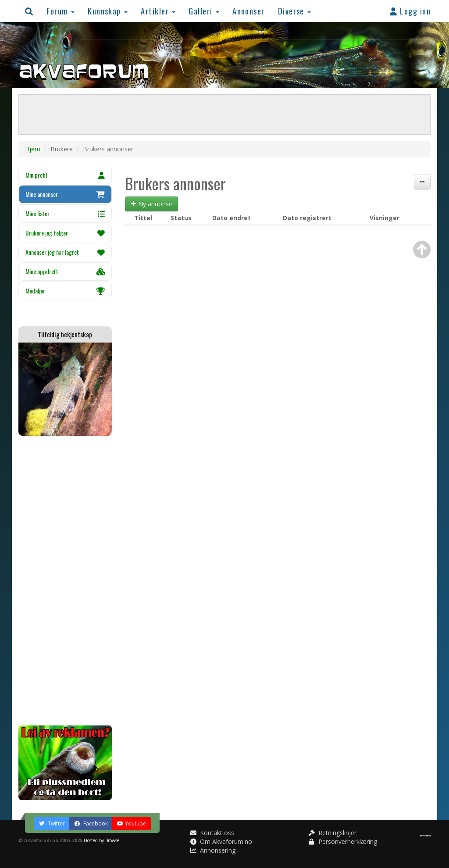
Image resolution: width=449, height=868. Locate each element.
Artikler (158, 11)
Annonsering (213, 850)
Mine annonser (65, 194)
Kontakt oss (212, 833)
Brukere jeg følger (65, 233)
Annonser (249, 11)
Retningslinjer (333, 833)
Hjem (33, 149)
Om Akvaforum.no (221, 841)
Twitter (52, 823)
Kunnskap (108, 11)
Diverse (295, 11)
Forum (61, 11)
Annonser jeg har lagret (65, 252)
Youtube (132, 823)
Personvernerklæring (343, 841)
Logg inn (410, 11)
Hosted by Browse (102, 840)
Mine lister (65, 213)
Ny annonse (151, 204)
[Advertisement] (65, 581)
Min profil (65, 175)
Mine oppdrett (65, 271)
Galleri (204, 11)
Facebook (91, 823)
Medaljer (65, 291)
